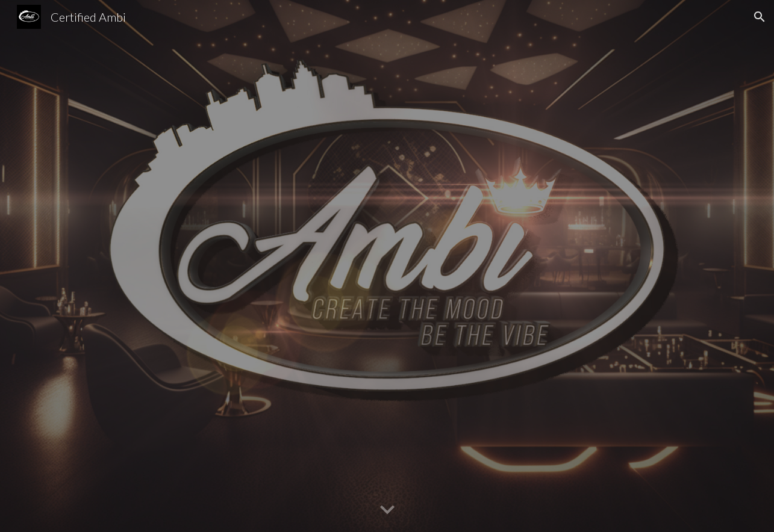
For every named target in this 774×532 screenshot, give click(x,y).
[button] (760, 17)
